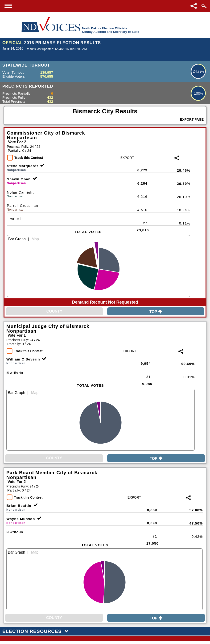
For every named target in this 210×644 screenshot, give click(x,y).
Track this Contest (29, 158)
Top (156, 312)
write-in (15, 219)
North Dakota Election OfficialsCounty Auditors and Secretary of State (111, 30)
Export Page (192, 119)
